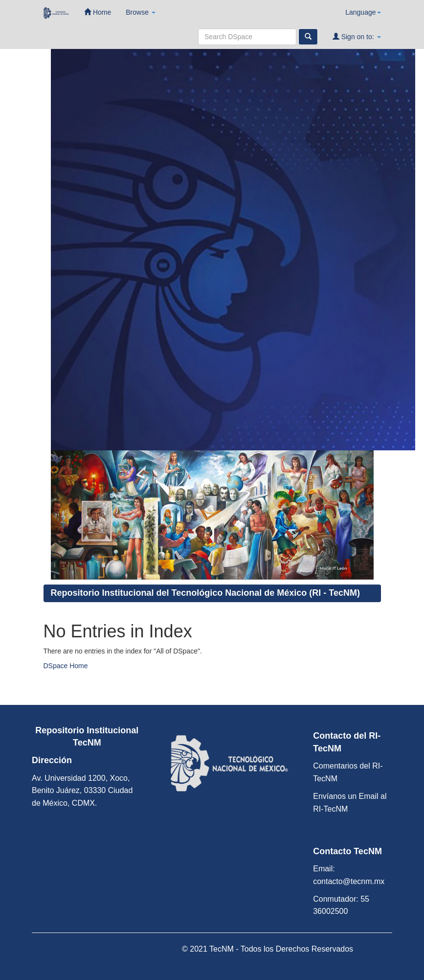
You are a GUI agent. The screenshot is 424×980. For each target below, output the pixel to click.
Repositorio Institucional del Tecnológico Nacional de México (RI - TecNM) (205, 593)
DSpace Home (66, 666)
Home (98, 12)
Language (363, 12)
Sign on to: (357, 36)
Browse (141, 12)
